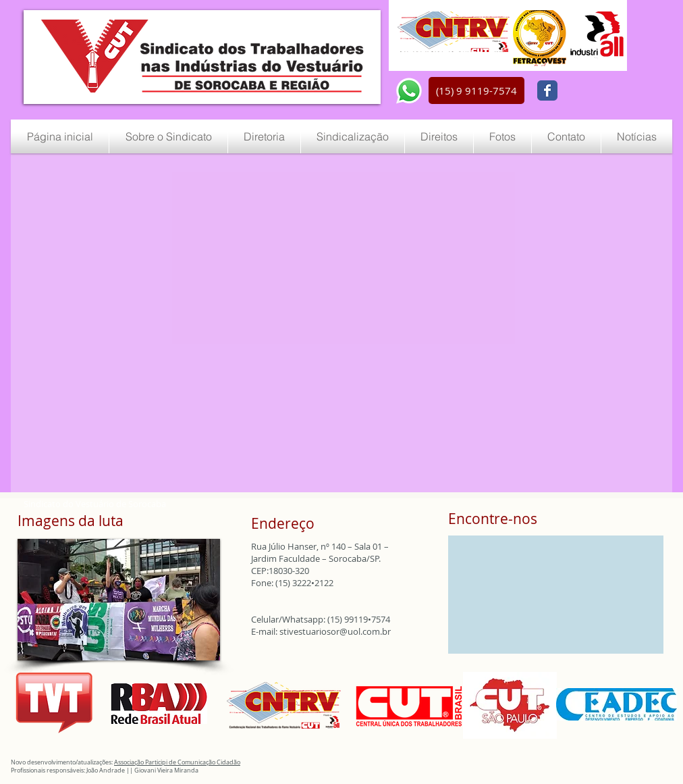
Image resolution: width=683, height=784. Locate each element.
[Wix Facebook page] (547, 90)
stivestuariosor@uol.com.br (335, 631)
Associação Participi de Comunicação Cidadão (177, 762)
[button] (476, 90)
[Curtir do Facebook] (596, 91)
